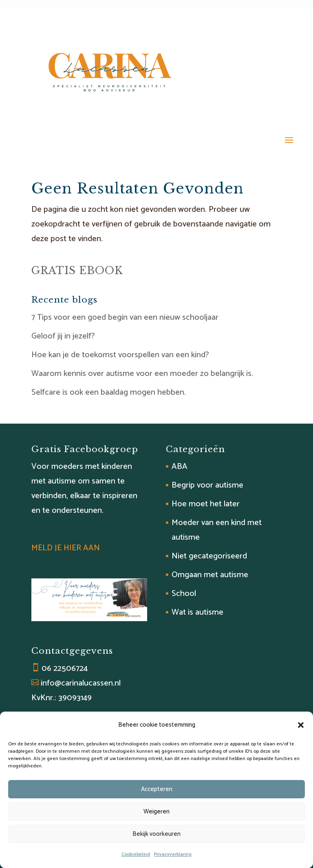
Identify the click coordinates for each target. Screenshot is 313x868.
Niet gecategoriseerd (209, 556)
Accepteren (157, 789)
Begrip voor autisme (207, 485)
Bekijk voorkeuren (156, 834)
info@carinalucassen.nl (81, 683)
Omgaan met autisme (210, 575)
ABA (180, 467)
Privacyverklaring (173, 854)
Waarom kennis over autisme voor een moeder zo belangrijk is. (142, 374)
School (184, 594)
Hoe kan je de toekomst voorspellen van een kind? (120, 355)
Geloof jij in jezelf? (63, 336)
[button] (301, 725)
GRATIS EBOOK (77, 271)
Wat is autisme (197, 612)
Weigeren (156, 812)
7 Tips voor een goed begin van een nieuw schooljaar (125, 318)
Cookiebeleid (136, 854)
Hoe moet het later (206, 504)
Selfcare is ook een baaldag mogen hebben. (109, 392)
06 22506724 (65, 669)
